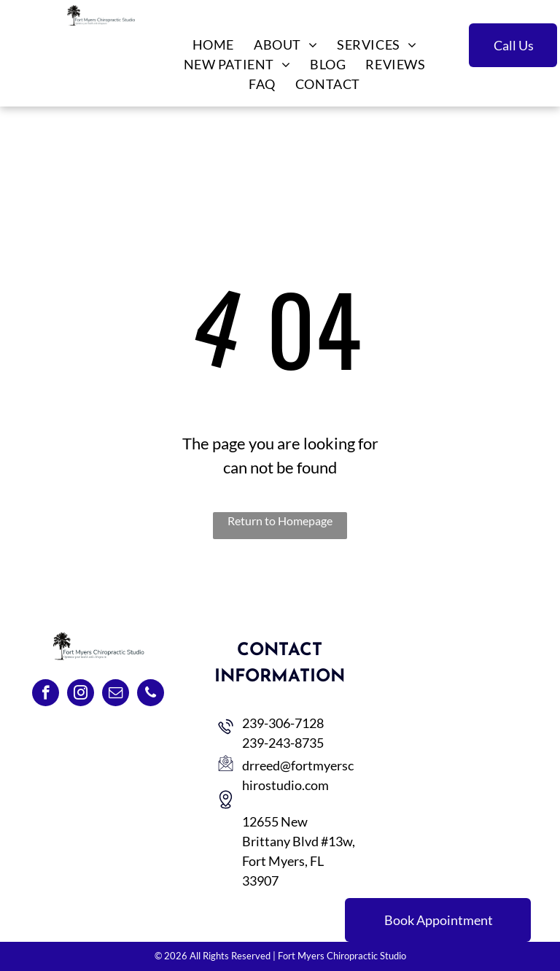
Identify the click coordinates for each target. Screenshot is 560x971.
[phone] (151, 695)
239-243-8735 (283, 743)
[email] (116, 695)
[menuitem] (212, 45)
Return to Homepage (280, 521)
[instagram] (81, 695)
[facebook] (46, 695)
